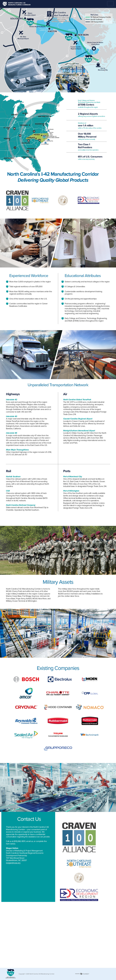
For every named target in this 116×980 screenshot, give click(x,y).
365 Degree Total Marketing (82, 975)
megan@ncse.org (13, 863)
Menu (110, 4)
